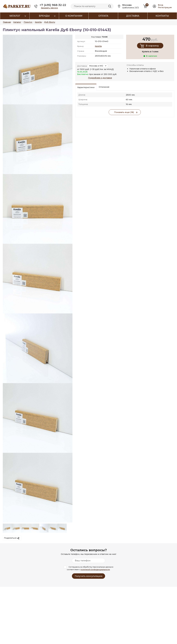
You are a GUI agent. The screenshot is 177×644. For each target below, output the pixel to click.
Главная (7, 22)
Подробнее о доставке (100, 78)
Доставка (133, 16)
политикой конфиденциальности (95, 570)
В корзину (152, 46)
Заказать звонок (49, 8)
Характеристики (86, 87)
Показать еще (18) (124, 112)
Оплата (103, 16)
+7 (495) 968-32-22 (53, 5)
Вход (161, 5)
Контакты (162, 16)
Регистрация (165, 7)
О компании (74, 16)
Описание (104, 87)
